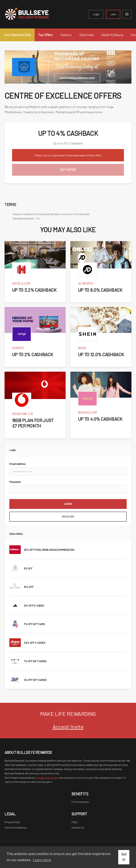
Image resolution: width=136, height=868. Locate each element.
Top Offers (45, 35)
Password (15, 482)
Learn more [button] (42, 860)
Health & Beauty (112, 35)
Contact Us (78, 827)
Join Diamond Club (17, 35)
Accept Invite (68, 727)
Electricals (87, 35)
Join (113, 14)
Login (96, 14)
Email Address (18, 464)
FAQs (74, 822)
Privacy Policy (12, 822)
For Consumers (80, 802)
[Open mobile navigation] (127, 14)
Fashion (66, 35)
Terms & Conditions (16, 827)
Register (68, 517)
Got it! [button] (124, 857)
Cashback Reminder (47, 778)
